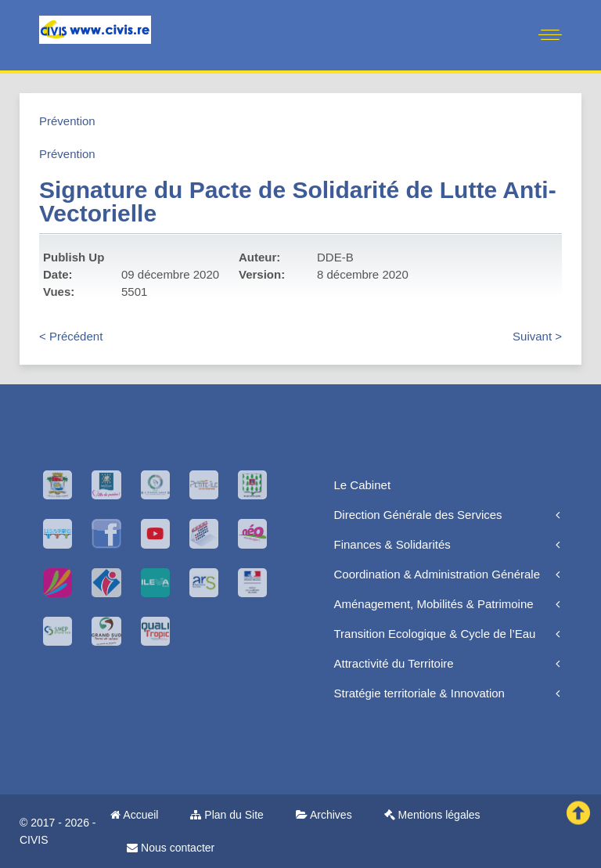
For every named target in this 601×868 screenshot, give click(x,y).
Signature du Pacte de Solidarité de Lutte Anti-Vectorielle (298, 202)
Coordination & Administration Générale (437, 574)
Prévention (67, 121)
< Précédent (71, 336)
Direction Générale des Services (418, 515)
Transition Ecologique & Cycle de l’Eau (435, 634)
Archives (324, 815)
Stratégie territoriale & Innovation (419, 693)
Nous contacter (171, 848)
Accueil (134, 815)
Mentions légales (432, 815)
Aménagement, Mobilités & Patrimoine (434, 604)
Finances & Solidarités (392, 544)
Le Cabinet (363, 485)
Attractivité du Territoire (394, 663)
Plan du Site (227, 815)
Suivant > (537, 336)
